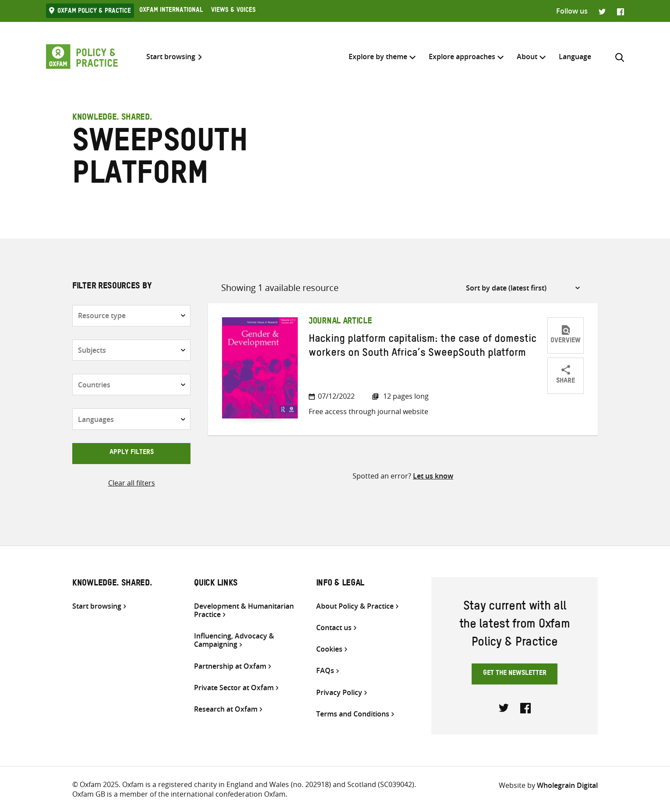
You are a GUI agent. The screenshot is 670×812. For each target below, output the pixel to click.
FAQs (325, 671)
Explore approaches (462, 57)
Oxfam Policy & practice (94, 12)
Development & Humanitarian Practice (244, 610)
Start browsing (171, 57)
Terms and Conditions (353, 714)
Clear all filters (132, 483)
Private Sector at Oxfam (234, 688)
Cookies (329, 649)
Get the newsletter (515, 674)
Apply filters (132, 453)
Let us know (433, 476)
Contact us (334, 628)
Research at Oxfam (226, 709)
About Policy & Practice (355, 606)
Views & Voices (233, 11)
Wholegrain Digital (567, 785)
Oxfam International (171, 11)
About (527, 57)
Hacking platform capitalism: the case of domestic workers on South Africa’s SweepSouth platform (423, 347)
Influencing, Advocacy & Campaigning (234, 640)
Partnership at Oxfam (230, 666)
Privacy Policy (339, 693)
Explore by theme (378, 57)
